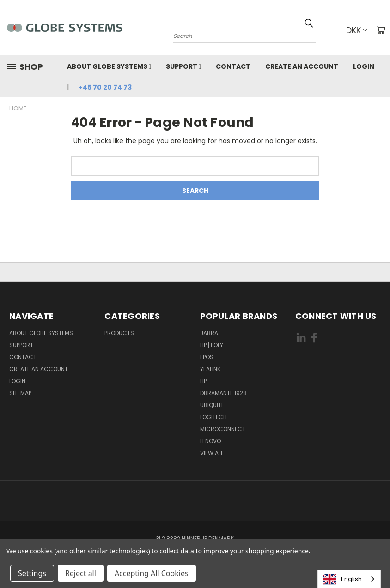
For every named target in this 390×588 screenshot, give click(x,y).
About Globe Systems (109, 66)
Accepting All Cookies (152, 573)
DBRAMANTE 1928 (223, 393)
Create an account (302, 66)
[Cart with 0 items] (381, 30)
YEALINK (210, 369)
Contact (233, 66)
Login (364, 66)
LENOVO (210, 441)
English (342, 579)
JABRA (209, 333)
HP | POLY (212, 345)
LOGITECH (213, 417)
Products (119, 333)
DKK (356, 30)
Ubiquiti (211, 405)
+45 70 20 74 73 (105, 87)
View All (212, 453)
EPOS (207, 357)
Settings (32, 573)
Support (183, 66)
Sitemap (20, 393)
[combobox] (349, 579)
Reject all (81, 573)
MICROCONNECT (223, 429)
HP (203, 381)
